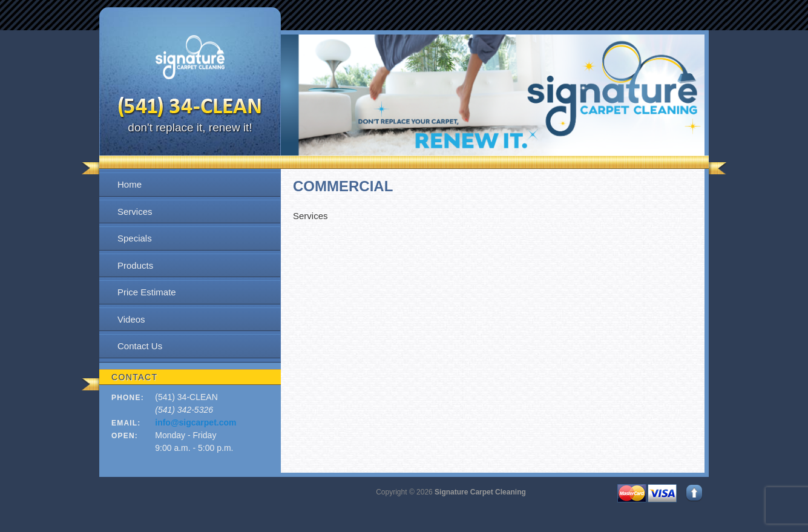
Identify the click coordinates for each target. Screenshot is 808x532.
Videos (131, 319)
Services (135, 212)
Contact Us (140, 346)
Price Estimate (147, 292)
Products (135, 265)
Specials (135, 238)
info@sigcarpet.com (195, 422)
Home (130, 184)
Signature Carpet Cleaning (480, 492)
